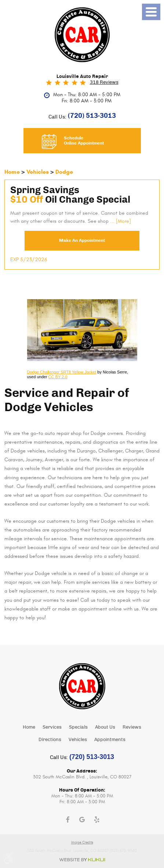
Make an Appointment (82, 240)
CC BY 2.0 (58, 377)
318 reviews (104, 82)
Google (82, 820)
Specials (78, 727)
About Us (105, 727)
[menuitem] (29, 727)
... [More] (120, 221)
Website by (82, 860)
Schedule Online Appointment (84, 141)
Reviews (132, 727)
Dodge (64, 172)
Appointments (110, 740)
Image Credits (82, 842)
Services (52, 727)
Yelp (97, 820)
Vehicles (38, 172)
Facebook (68, 820)
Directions (50, 740)
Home (12, 172)
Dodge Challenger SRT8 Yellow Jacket (62, 372)
